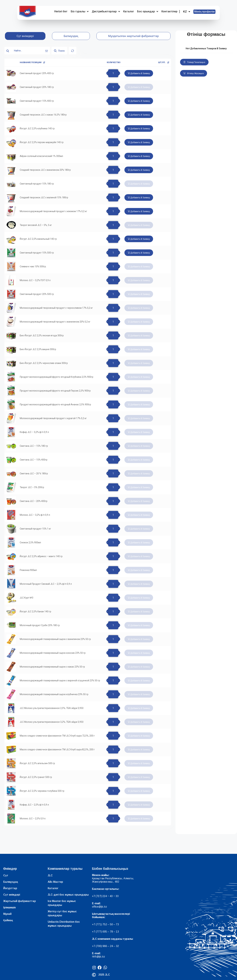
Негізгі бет (61, 11)
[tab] (25, 36)
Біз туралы (80, 12)
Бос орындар (148, 12)
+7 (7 (95, 924)
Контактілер (169, 11)
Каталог (129, 11)
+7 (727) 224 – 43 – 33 (105, 896)
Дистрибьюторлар (106, 12)
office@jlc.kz (99, 907)
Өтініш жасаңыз (194, 73)
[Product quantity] (113, 73)
